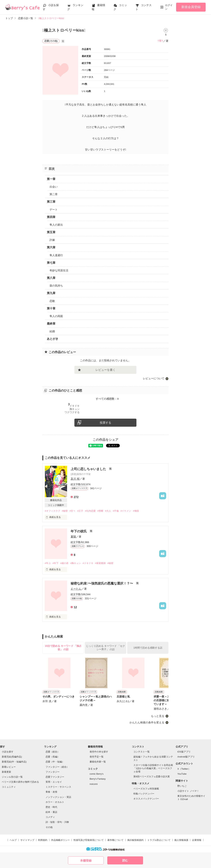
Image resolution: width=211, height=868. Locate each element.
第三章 (51, 202)
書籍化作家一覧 (98, 762)
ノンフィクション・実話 (58, 797)
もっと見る (158, 716)
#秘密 (65, 511)
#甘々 (73, 511)
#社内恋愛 (90, 511)
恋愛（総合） (53, 752)
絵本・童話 (51, 812)
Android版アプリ (186, 757)
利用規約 (43, 840)
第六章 (51, 247)
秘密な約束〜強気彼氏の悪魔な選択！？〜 (102, 583)
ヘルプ (13, 840)
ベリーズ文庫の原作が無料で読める (20, 782)
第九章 (51, 293)
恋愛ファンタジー (55, 777)
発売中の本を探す (99, 752)
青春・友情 (51, 792)
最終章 (51, 324)
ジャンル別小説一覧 (12, 777)
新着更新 (6, 772)
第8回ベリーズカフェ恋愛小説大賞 (151, 777)
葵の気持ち (56, 286)
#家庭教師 (100, 563)
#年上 (48, 563)
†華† (160, 41)
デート (54, 210)
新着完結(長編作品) (12, 757)
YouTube (182, 774)
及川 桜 (75, 479)
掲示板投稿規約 (135, 840)
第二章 (54, 194)
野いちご (182, 786)
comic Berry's (97, 774)
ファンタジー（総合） (57, 767)
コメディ (50, 817)
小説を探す (8, 752)
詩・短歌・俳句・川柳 (57, 822)
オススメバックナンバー (146, 799)
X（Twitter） (184, 769)
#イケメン (126, 511)
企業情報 (197, 840)
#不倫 (116, 511)
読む (125, 860)
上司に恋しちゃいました (89, 469)
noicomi (94, 784)
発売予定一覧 (97, 757)
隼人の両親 (56, 316)
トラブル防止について (159, 840)
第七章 (51, 263)
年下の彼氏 (79, 531)
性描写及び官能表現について (89, 840)
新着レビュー (9, 767)
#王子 (80, 511)
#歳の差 (64, 563)
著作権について (115, 840)
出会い (54, 187)
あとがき (53, 339)
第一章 (51, 179)
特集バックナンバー (144, 794)
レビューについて (154, 378)
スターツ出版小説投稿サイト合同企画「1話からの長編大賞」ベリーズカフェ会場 (153, 768)
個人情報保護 (181, 840)
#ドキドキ (88, 563)
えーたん (76, 589)
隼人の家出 (56, 225)
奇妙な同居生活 (59, 270)
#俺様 (136, 511)
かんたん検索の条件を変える (147, 722)
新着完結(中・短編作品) (14, 762)
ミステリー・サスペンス (58, 787)
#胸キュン (76, 563)
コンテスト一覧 (142, 752)
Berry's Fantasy (98, 779)
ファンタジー (53, 772)
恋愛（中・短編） (55, 762)
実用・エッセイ (54, 782)
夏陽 (73, 537)
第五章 (51, 232)
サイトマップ (27, 840)
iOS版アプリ (184, 752)
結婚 (52, 331)
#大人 (108, 511)
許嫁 (52, 240)
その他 (49, 827)
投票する (105, 423)
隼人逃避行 (56, 255)
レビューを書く (105, 370)
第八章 (51, 278)
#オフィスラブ (52, 511)
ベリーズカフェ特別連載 (146, 789)
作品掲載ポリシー (60, 840)
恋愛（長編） (53, 757)
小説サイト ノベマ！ (188, 791)
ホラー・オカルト (55, 802)
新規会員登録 (191, 7)
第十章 (51, 308)
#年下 (56, 563)
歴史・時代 (51, 807)
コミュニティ (9, 787)
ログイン (169, 7)
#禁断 (100, 511)
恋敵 (52, 301)
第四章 (51, 217)
